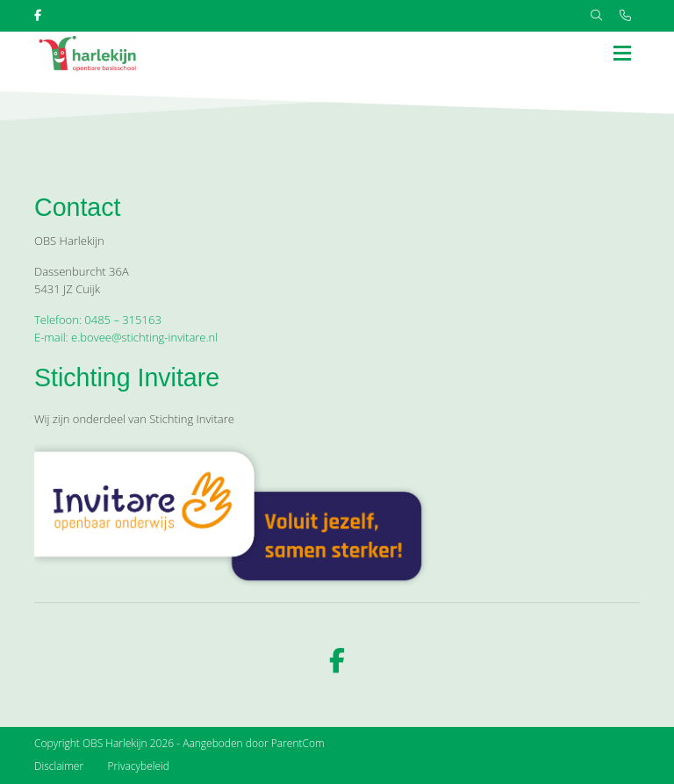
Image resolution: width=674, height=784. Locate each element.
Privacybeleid (139, 766)
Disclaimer (59, 766)
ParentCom (298, 743)
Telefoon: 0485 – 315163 (98, 320)
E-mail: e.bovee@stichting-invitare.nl (126, 337)
